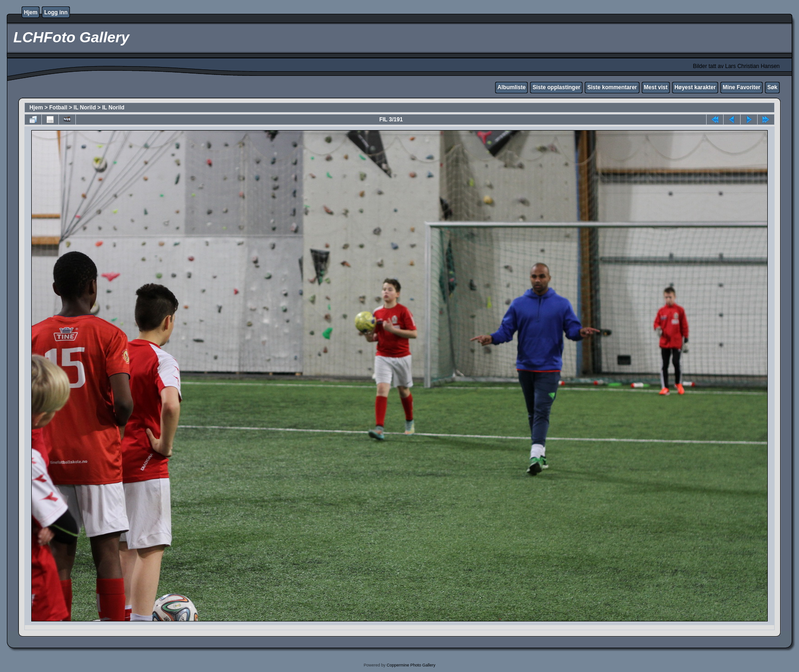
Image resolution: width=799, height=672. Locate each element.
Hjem (31, 12)
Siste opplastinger (556, 87)
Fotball (58, 108)
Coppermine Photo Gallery (411, 665)
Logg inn (56, 12)
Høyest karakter (695, 87)
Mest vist (656, 87)
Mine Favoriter (742, 87)
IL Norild (85, 108)
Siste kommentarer (612, 87)
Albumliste (511, 87)
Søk (772, 87)
